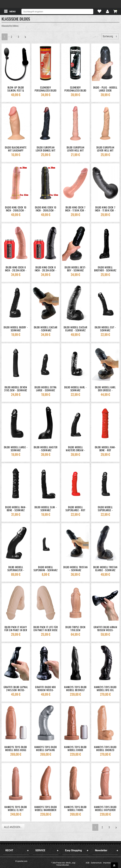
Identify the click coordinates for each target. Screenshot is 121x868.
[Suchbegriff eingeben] (57, 12)
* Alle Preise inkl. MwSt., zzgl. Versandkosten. (64, 864)
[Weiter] (25, 37)
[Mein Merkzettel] (99, 12)
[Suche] (90, 12)
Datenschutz (96, 863)
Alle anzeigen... (13, 827)
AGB (88, 863)
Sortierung (108, 36)
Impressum (108, 863)
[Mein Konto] (107, 12)
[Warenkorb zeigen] (115, 11)
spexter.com (60, 4)
